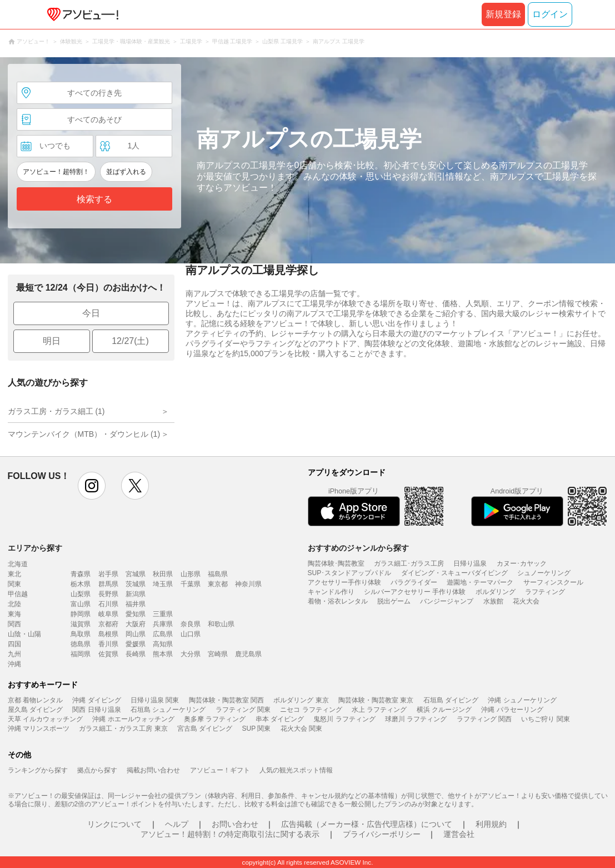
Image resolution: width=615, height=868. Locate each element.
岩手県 (108, 574)
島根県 (108, 634)
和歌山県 (221, 624)
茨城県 (136, 584)
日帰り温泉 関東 (155, 700)
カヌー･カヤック (522, 563)
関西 (14, 624)
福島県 (218, 574)
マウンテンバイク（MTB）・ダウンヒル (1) (84, 434)
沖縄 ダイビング (96, 700)
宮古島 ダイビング (205, 729)
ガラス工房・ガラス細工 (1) (56, 411)
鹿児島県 (248, 654)
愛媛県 (136, 644)
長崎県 (136, 654)
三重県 (163, 614)
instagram (92, 486)
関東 (14, 584)
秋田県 (163, 574)
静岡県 (81, 614)
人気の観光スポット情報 (296, 770)
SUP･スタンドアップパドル (350, 573)
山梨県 (81, 594)
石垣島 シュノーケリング (168, 710)
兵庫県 (163, 624)
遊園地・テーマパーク (480, 582)
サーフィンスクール (553, 582)
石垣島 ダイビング (451, 700)
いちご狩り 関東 (545, 719)
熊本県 (163, 654)
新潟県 (136, 594)
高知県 (163, 644)
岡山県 (136, 634)
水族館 (493, 601)
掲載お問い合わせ (153, 770)
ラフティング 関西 (484, 719)
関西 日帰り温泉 (96, 710)
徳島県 (81, 644)
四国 (14, 644)
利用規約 (491, 824)
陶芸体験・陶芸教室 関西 (226, 700)
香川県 (108, 644)
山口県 (191, 634)
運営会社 (459, 834)
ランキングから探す (38, 770)
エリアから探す (35, 548)
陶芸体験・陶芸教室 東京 (376, 700)
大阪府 (136, 624)
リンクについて (114, 824)
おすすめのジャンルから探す (358, 548)
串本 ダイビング (280, 719)
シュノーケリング (544, 573)
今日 (91, 313)
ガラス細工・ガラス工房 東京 (123, 729)
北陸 (14, 604)
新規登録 (503, 14)
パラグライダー (414, 582)
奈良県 (191, 624)
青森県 (81, 574)
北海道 (18, 564)
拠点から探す (97, 770)
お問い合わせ (235, 824)
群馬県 (108, 584)
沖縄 (14, 664)
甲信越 (18, 594)
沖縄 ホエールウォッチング (133, 719)
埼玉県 (163, 584)
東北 (14, 574)
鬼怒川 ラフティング (344, 719)
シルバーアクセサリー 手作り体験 (415, 592)
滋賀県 (81, 624)
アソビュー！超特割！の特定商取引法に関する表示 (230, 834)
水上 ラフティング (379, 710)
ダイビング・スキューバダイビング (454, 573)
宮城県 (136, 574)
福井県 (136, 604)
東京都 (218, 584)
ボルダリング (496, 592)
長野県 (108, 594)
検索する (94, 199)
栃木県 (81, 584)
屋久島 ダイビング (35, 710)
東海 (14, 614)
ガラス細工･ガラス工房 (409, 563)
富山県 (81, 604)
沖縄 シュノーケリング (522, 700)
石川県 (108, 604)
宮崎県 (218, 654)
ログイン (550, 14)
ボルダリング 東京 (301, 700)
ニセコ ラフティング (311, 710)
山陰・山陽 (24, 634)
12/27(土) (130, 341)
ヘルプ (177, 824)
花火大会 (526, 601)
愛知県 (136, 614)
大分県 (191, 654)
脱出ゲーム (394, 601)
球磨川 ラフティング (416, 719)
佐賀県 (108, 654)
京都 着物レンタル (35, 700)
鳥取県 (81, 634)
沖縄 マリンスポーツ (39, 729)
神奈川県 (248, 584)
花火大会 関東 (301, 729)
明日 (52, 341)
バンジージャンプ (447, 601)
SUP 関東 (257, 729)
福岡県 (81, 654)
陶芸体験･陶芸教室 (336, 563)
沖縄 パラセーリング (512, 710)
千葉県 (191, 584)
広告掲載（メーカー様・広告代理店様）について (367, 824)
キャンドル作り (331, 592)
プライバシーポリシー (382, 834)
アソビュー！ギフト (220, 770)
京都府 (108, 624)
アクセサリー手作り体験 (344, 582)
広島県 (163, 634)
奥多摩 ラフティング (215, 719)
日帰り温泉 (470, 563)
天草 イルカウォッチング (45, 719)
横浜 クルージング (444, 710)
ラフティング (545, 592)
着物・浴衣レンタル (338, 601)
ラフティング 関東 (243, 710)
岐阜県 (108, 614)
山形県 (191, 574)
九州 (14, 654)
